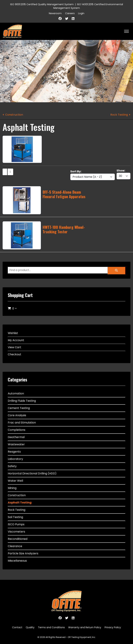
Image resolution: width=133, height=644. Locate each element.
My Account (16, 340)
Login (81, 13)
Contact (17, 627)
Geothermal (16, 437)
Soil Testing (15, 517)
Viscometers (16, 532)
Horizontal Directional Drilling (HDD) (32, 473)
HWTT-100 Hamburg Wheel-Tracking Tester (64, 229)
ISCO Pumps (16, 524)
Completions (17, 430)
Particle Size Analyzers (23, 553)
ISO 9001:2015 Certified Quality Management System (42, 4)
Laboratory (15, 459)
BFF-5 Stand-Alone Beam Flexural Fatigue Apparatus (64, 194)
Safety (12, 466)
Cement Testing (19, 408)
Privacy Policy (113, 627)
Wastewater (16, 444)
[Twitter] (67, 19)
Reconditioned (18, 539)
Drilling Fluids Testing (22, 401)
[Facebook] (60, 19)
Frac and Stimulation (22, 423)
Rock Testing (119, 115)
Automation (16, 393)
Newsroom (55, 13)
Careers (70, 13)
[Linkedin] (73, 19)
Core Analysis (17, 415)
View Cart (14, 347)
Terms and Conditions (51, 627)
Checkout (14, 354)
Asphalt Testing (20, 503)
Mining (12, 488)
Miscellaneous (17, 561)
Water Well (15, 481)
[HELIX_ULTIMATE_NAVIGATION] (127, 31)
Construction (14, 115)
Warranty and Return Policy (85, 627)
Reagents (14, 452)
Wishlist (13, 333)
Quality (30, 627)
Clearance (15, 546)
